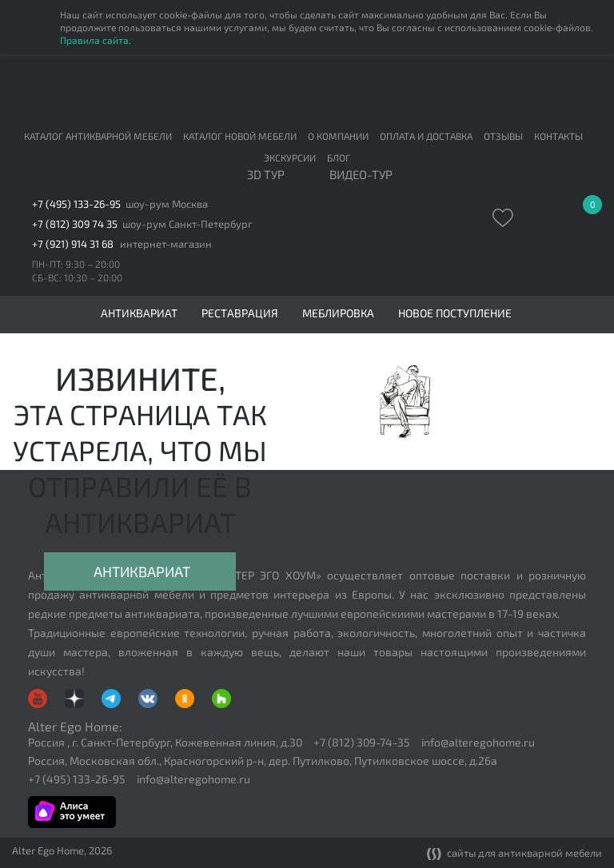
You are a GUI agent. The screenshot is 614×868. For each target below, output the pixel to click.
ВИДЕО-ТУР (361, 175)
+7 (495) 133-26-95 (76, 204)
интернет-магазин (166, 244)
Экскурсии (290, 157)
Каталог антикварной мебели (98, 136)
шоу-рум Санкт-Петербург (187, 224)
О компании (338, 136)
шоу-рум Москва (167, 204)
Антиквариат (142, 571)
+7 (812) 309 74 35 (75, 224)
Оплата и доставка (426, 136)
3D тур (266, 175)
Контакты (558, 136)
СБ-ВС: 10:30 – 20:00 (77, 277)
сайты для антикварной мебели (514, 854)
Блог (339, 157)
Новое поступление (455, 313)
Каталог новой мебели (240, 136)
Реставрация (240, 313)
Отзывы (503, 136)
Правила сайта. (96, 40)
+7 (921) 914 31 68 (73, 244)
